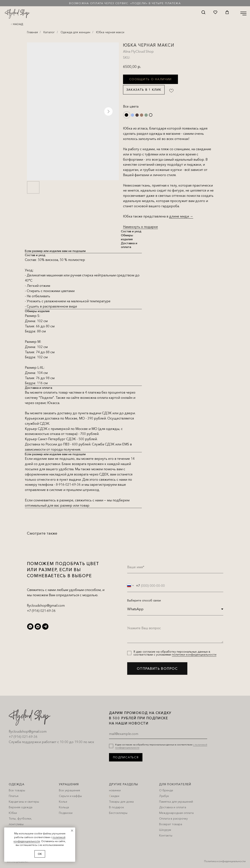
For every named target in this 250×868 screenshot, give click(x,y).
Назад (18, 24)
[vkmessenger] (38, 627)
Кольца (64, 807)
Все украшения (69, 790)
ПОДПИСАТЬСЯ (126, 757)
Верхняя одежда (21, 807)
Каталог (49, 32)
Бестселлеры (118, 813)
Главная (32, 32)
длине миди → (181, 216)
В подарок (117, 807)
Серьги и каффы (70, 796)
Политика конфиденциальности (225, 861)
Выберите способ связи (144, 600)
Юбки (13, 813)
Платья (14, 796)
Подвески (66, 813)
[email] (158, 734)
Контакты (166, 835)
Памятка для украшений (176, 802)
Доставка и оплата (173, 807)
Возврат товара (171, 824)
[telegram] (45, 627)
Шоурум (165, 830)
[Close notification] (72, 831)
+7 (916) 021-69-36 (41, 611)
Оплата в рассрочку (173, 818)
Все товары (17, 790)
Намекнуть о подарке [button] (140, 227)
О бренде (166, 790)
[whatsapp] (30, 627)
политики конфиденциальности (194, 654)
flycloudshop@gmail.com (46, 605)
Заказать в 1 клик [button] (144, 90)
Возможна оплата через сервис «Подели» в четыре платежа (125, 3)
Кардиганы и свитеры (24, 802)
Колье (63, 802)
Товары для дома (121, 802)
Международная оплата (176, 813)
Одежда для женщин (75, 32)
